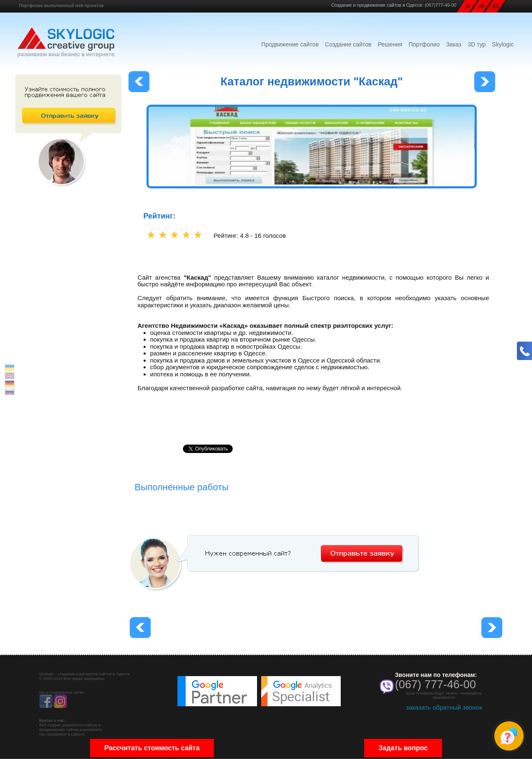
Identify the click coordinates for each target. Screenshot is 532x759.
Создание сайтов (348, 44)
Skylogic (503, 44)
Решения (390, 44)
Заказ (454, 44)
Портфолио (424, 44)
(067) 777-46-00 (436, 684)
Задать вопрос (403, 748)
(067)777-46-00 (441, 5)
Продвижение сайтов (290, 44)
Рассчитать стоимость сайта (152, 748)
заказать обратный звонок (444, 707)
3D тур (477, 44)
